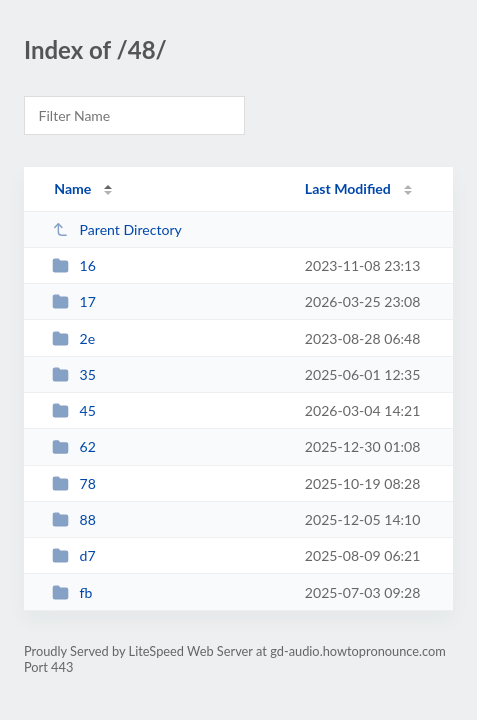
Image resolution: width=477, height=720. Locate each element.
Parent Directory (117, 229)
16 (74, 265)
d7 (74, 555)
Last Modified (348, 188)
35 (74, 374)
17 (74, 301)
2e (73, 338)
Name (72, 188)
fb (72, 592)
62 (74, 446)
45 (74, 410)
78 (74, 483)
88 (74, 519)
